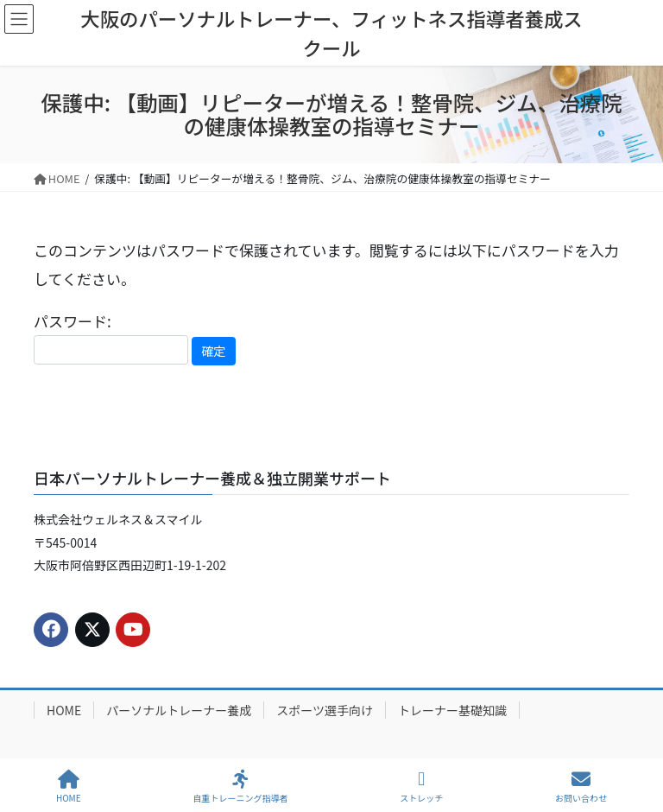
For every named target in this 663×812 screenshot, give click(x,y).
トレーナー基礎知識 (452, 710)
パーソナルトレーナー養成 (179, 710)
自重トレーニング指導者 (240, 787)
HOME (64, 710)
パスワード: (111, 337)
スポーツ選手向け (325, 710)
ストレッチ (421, 787)
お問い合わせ (581, 787)
